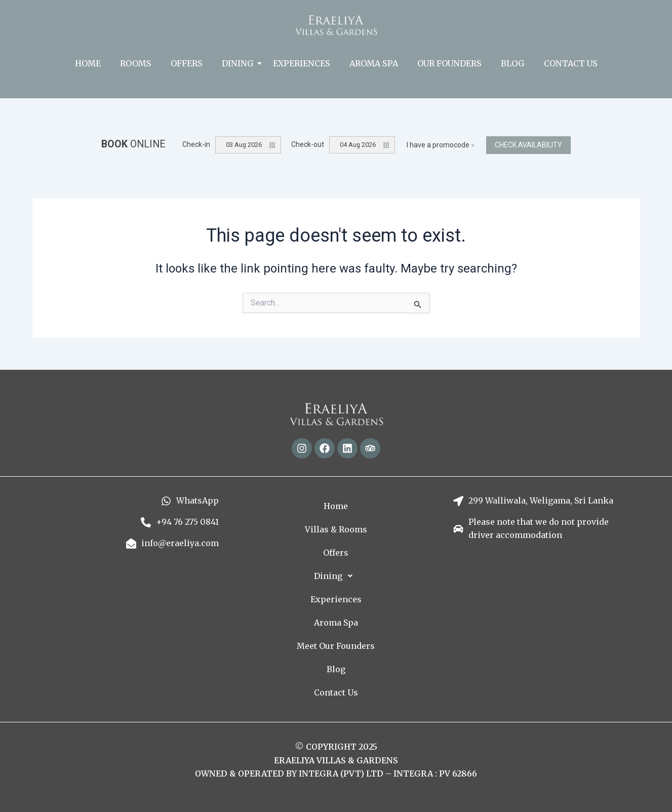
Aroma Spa (374, 63)
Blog (513, 63)
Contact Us (571, 63)
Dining (240, 63)
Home (88, 63)
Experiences (302, 63)
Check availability (528, 145)
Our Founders (449, 63)
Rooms (136, 63)
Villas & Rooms (336, 529)
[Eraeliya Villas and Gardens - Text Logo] (336, 25)
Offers (187, 63)
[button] (336, 576)
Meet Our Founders (336, 646)
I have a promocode (441, 145)
